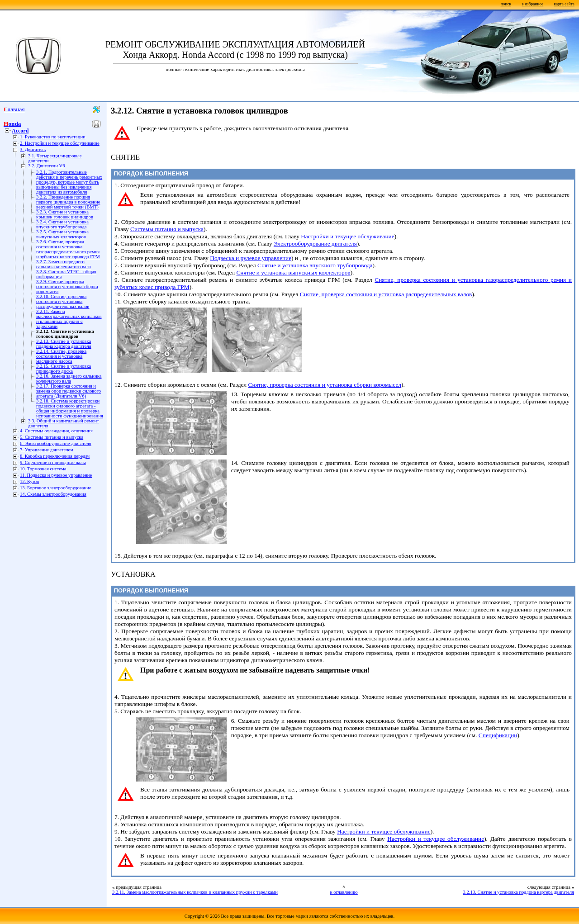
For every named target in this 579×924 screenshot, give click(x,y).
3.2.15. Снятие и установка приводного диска (64, 369)
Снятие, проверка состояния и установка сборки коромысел (325, 385)
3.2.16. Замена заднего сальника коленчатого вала (69, 379)
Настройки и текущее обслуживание (347, 236)
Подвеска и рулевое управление (251, 258)
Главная (14, 109)
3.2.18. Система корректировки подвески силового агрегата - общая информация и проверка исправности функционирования (70, 408)
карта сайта (564, 4)
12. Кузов (29, 481)
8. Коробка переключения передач (55, 456)
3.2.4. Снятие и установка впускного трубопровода (62, 224)
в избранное (532, 4)
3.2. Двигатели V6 (47, 166)
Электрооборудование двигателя (315, 244)
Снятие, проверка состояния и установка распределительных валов (386, 294)
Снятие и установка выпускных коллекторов (293, 272)
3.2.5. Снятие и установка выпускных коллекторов (62, 234)
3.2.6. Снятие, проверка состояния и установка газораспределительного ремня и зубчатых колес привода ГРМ (68, 249)
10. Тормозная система (43, 469)
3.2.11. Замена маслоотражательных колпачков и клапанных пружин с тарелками (69, 319)
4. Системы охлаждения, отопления (56, 431)
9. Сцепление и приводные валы (53, 462)
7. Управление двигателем (47, 450)
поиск (506, 4)
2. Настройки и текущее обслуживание (60, 143)
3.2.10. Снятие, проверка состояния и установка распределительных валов (63, 301)
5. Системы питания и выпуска (52, 437)
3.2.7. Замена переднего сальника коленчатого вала (64, 264)
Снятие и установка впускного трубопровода (315, 265)
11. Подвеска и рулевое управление (56, 475)
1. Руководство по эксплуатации (53, 137)
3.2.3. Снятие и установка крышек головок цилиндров (65, 214)
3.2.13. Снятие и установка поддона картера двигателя (64, 344)
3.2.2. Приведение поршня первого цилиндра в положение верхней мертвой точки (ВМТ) (68, 202)
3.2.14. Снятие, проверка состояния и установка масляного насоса (61, 356)
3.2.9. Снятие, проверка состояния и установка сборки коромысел (67, 287)
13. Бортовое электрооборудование (56, 488)
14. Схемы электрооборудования (53, 494)
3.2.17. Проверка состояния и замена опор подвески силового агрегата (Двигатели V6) (69, 391)
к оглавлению (344, 892)
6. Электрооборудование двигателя (56, 443)
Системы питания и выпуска (167, 229)
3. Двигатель (33, 149)
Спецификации (498, 735)
